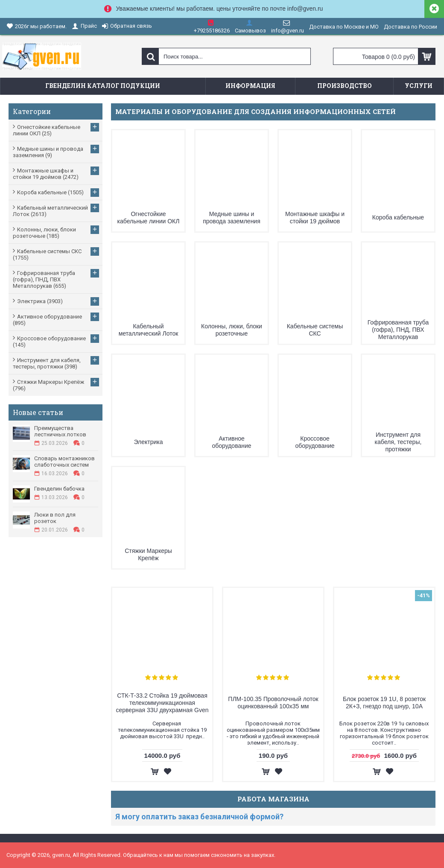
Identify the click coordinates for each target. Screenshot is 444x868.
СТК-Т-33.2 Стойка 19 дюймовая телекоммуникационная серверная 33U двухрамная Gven (162, 703)
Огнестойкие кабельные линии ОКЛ (149, 218)
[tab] (273, 817)
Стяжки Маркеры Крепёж (148, 554)
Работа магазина (273, 799)
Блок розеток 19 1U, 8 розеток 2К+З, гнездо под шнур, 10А (384, 703)
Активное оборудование (231, 442)
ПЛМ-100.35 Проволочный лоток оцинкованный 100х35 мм (273, 703)
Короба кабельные (398, 217)
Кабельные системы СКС (315, 330)
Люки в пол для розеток (55, 518)
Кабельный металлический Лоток (149, 330)
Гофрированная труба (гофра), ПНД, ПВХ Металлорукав (398, 330)
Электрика (148, 442)
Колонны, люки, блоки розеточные (232, 330)
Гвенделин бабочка (59, 489)
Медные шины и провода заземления (232, 218)
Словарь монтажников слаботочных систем (64, 462)
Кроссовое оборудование (315, 442)
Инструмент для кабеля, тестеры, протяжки (398, 442)
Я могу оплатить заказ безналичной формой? (199, 817)
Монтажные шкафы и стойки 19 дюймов (315, 218)
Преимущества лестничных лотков (60, 431)
